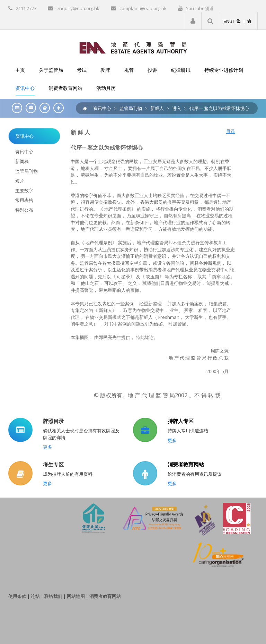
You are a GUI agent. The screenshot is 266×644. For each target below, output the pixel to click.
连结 (35, 596)
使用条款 (17, 596)
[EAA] (133, 47)
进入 (177, 108)
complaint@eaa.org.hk (143, 8)
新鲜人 (157, 108)
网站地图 (76, 596)
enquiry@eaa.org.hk (78, 8)
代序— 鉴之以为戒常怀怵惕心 (219, 108)
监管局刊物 (131, 108)
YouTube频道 (200, 8)
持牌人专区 (181, 421)
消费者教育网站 (186, 464)
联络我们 (53, 596)
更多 (47, 447)
